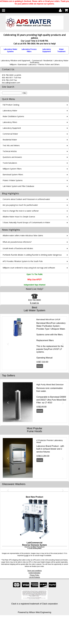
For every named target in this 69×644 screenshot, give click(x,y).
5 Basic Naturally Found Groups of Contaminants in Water (26, 222)
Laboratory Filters (10, 122)
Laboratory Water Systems (10, 50)
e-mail (26, 556)
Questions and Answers (12, 157)
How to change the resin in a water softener (21, 211)
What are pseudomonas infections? (17, 242)
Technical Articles (10, 151)
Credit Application (34, 573)
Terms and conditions (34, 571)
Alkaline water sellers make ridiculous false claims (23, 235)
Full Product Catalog (11, 105)
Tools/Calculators (10, 163)
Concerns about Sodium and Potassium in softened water (26, 199)
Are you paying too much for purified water (20, 205)
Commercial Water (10, 134)
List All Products (34, 577)
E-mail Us (34, 303)
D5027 (43, 400)
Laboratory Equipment (47, 50)
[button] (7, 343)
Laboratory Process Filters (29, 50)
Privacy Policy (34, 575)
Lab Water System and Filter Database (18, 186)
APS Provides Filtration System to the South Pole (23, 261)
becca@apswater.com (11, 83)
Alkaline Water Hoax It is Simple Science (19, 217)
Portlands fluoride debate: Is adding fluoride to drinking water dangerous (32, 255)
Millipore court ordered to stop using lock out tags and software (29, 268)
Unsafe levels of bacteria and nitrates (18, 248)
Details (40, 366)
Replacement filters (45, 340)
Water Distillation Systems (13, 116)
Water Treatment (61, 50)
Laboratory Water (10, 111)
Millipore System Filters (12, 169)
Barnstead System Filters (13, 175)
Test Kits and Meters (11, 145)
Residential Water (10, 140)
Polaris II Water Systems (13, 180)
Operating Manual (44, 358)
